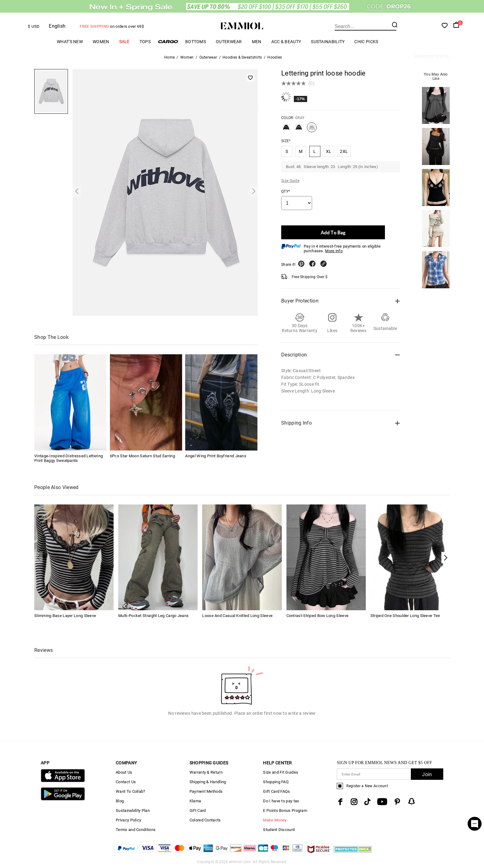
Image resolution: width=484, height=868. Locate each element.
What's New (70, 42)
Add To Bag (333, 232)
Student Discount (279, 830)
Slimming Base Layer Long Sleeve (65, 616)
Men (257, 42)
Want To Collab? (131, 791)
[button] (446, 558)
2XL (344, 151)
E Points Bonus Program (285, 810)
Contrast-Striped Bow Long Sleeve (318, 616)
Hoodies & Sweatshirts (242, 57)
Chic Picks (366, 42)
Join (427, 774)
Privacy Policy (128, 820)
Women (101, 42)
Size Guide (290, 181)
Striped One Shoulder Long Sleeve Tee (405, 616)
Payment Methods (206, 791)
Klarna (195, 801)
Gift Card (198, 810)
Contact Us (126, 782)
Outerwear (229, 42)
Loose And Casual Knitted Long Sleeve (237, 616)
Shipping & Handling (208, 782)
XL (329, 151)
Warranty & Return (206, 772)
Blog (120, 801)
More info (334, 251)
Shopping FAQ (276, 782)
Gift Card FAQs (276, 791)
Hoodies (275, 57)
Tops (145, 42)
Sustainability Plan (133, 810)
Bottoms (196, 42)
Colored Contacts (205, 820)
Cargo (168, 41)
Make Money (275, 820)
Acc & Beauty (286, 42)
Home (169, 57)
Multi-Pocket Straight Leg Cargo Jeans (153, 616)
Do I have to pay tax (281, 801)
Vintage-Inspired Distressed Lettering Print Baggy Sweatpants (69, 458)
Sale (124, 42)
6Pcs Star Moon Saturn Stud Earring (142, 456)
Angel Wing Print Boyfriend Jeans (216, 456)
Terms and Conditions (136, 830)
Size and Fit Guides (281, 772)
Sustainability (328, 42)
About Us (124, 772)
